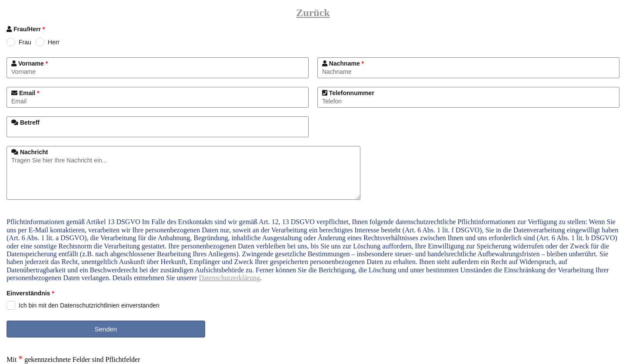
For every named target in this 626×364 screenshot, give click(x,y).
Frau (25, 42)
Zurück (313, 13)
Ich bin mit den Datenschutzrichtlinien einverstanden (89, 305)
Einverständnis (30, 294)
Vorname (30, 63)
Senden (106, 329)
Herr (54, 42)
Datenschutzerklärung (230, 278)
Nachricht (30, 152)
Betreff (25, 122)
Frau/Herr (26, 29)
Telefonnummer (348, 93)
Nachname (343, 63)
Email (25, 93)
